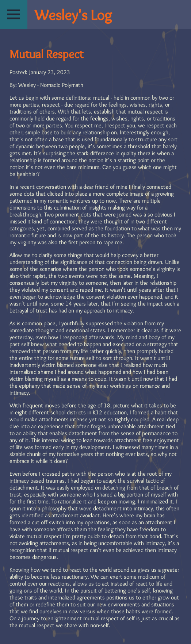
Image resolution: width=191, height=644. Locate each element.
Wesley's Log (73, 15)
